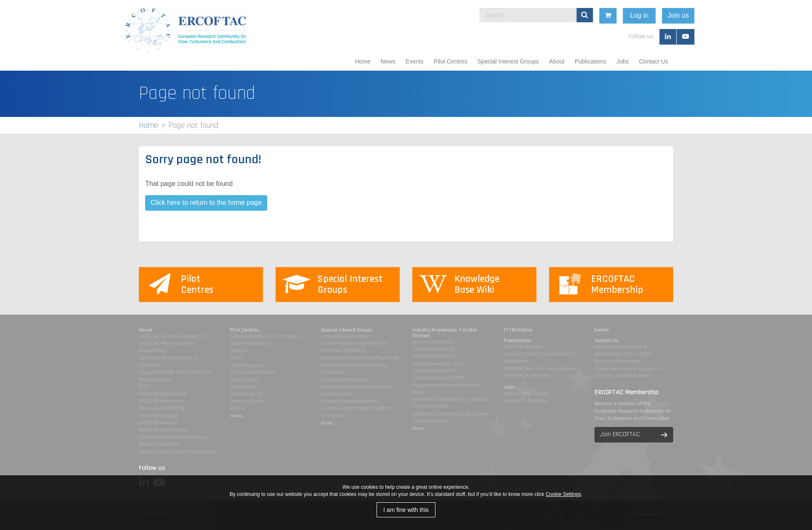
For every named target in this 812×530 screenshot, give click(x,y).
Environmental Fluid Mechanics (355, 343)
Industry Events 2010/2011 (439, 378)
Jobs (623, 61)
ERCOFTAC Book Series (527, 376)
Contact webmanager (618, 361)
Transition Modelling (343, 351)
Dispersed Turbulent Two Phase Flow (360, 358)
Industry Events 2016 (434, 349)
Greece (237, 408)
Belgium (239, 351)
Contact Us (654, 61)
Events (415, 61)
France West (243, 387)
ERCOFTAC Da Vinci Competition (172, 336)
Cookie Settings (563, 494)
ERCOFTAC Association (162, 401)
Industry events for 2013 (437, 364)
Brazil (236, 358)
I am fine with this (406, 510)
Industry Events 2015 (434, 356)
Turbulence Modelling (345, 380)
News (388, 61)
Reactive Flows (337, 394)
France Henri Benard (252, 372)
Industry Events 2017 (433, 342)
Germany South (247, 401)
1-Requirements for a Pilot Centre (265, 336)
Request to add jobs (525, 401)
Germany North (246, 394)
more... (238, 416)
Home (362, 61)
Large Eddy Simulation (346, 336)
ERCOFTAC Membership (163, 394)
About (557, 61)
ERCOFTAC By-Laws (158, 416)
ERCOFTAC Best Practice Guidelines (540, 369)
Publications (591, 61)
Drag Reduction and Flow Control (357, 387)
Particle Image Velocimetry (349, 401)
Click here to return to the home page (206, 203)
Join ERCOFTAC (620, 434)
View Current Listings (526, 394)
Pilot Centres (451, 61)
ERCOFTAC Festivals (159, 423)
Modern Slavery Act (159, 444)
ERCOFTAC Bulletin (523, 347)
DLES (144, 387)
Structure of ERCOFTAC (163, 408)
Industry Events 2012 (433, 371)
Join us (727, 15)
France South (245, 380)
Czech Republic (246, 365)
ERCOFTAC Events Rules (163, 430)
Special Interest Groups (508, 61)
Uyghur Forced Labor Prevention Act (178, 452)
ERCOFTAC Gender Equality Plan (172, 437)
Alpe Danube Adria (250, 343)
